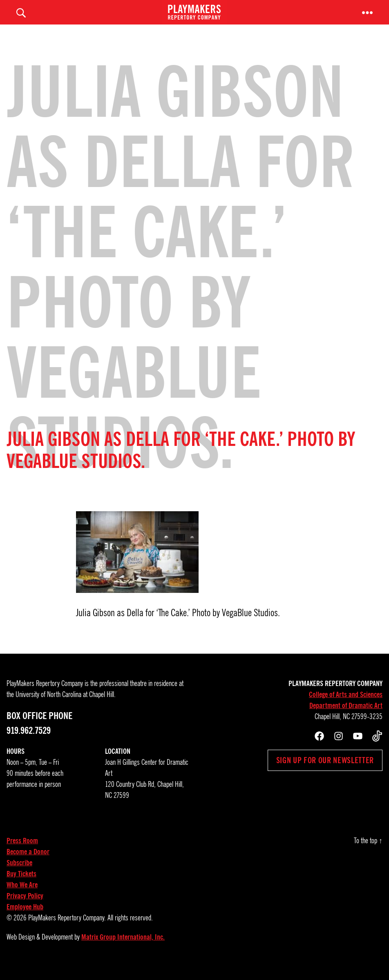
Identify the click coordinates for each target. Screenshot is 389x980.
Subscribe (19, 875)
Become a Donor (28, 864)
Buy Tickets (21, 886)
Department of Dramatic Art (346, 718)
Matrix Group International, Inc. (123, 949)
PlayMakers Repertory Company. (67, 930)
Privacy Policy (25, 908)
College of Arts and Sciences (346, 707)
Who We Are (22, 897)
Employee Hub (25, 919)
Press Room (22, 853)
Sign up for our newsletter (325, 773)
